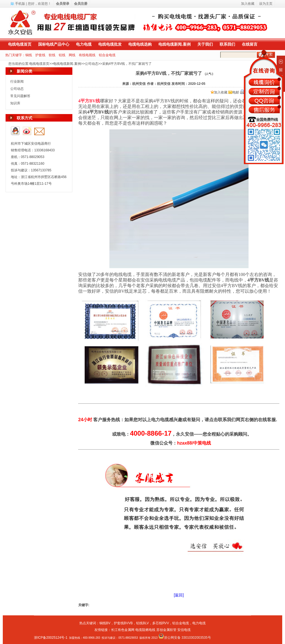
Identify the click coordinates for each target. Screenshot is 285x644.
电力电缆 (84, 44)
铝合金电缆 (107, 55)
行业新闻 (17, 82)
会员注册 (81, 4)
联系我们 (227, 44)
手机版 (20, 4)
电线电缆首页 (20, 44)
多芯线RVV (161, 623)
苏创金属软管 (166, 630)
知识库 (15, 103)
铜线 (29, 55)
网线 (72, 55)
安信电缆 (184, 630)
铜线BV (105, 623)
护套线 (40, 55)
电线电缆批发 (110, 44)
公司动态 (92, 64)
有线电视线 (87, 55)
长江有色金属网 (123, 630)
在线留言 (250, 44)
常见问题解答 (20, 96)
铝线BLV (142, 623)
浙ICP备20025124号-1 (51, 638)
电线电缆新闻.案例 (175, 44)
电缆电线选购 (140, 44)
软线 (52, 55)
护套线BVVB (123, 623)
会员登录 (63, 4)
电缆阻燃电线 (145, 630)
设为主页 (266, 4)
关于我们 (205, 44)
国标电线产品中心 (54, 44)
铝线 (62, 55)
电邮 (234, 92)
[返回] (179, 595)
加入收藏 (219, 92)
